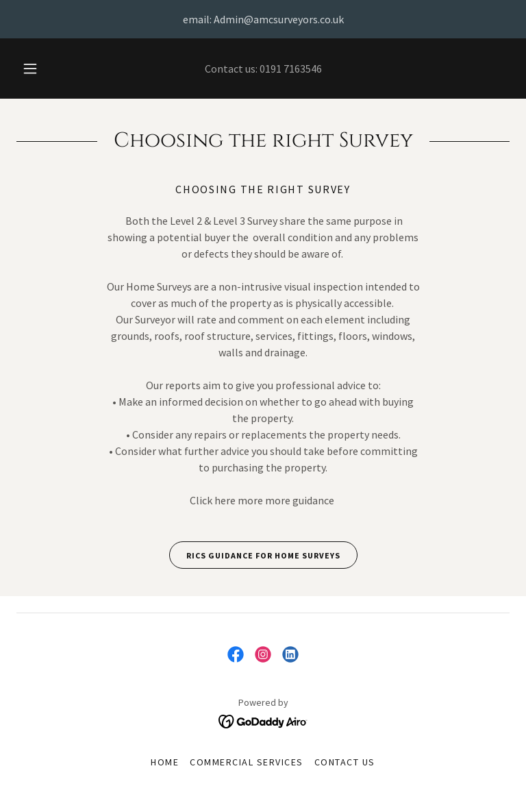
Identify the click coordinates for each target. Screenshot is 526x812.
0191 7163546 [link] (291, 69)
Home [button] (165, 762)
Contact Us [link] (345, 762)
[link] (236, 654)
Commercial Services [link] (246, 762)
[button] (38, 69)
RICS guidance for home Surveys (255, 555)
